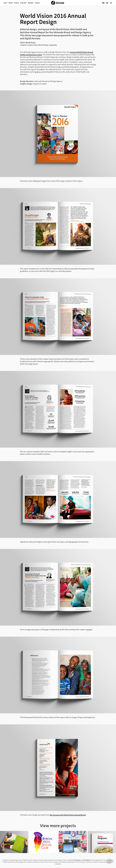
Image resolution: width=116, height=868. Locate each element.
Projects (16, 3)
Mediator (31, 3)
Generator (23, 3)
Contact (37, 3)
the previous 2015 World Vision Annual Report (68, 815)
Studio (11, 3)
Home (5, 3)
